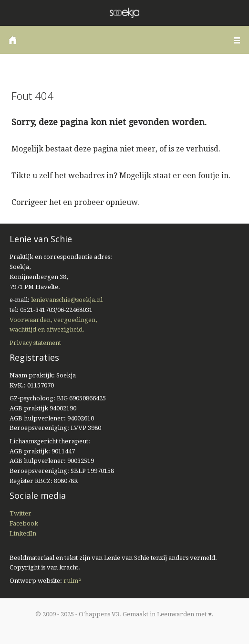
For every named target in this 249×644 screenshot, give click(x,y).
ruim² (72, 581)
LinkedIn (23, 533)
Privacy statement (35, 343)
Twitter (21, 513)
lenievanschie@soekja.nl (67, 300)
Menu (237, 40)
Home (12, 40)
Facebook (24, 523)
